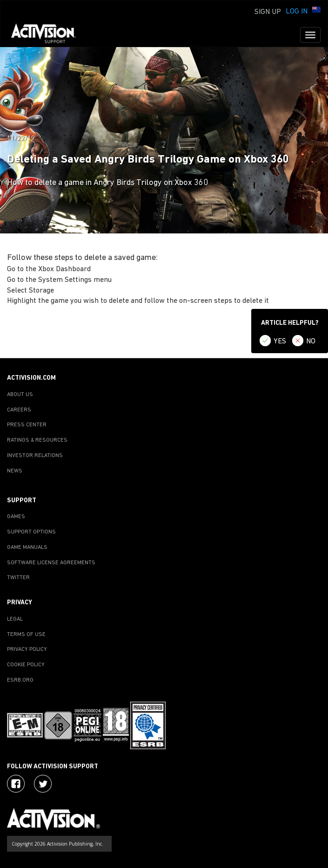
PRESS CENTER (27, 425)
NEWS (15, 471)
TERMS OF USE (26, 635)
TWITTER (18, 578)
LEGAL (15, 619)
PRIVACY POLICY (27, 649)
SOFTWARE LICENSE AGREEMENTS (51, 563)
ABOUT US (20, 395)
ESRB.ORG (20, 680)
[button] (316, 11)
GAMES (16, 517)
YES (280, 342)
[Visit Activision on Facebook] (16, 784)
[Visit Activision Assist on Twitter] (43, 784)
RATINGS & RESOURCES (37, 440)
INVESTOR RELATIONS (35, 456)
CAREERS (19, 410)
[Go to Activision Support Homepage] (48, 35)
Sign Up (268, 12)
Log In (297, 12)
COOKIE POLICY (26, 665)
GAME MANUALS (27, 547)
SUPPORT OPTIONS (31, 532)
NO (311, 342)
